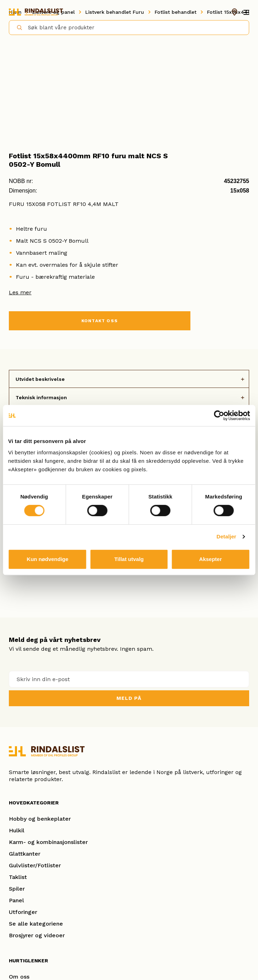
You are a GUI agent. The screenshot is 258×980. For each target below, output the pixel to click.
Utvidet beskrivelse (40, 379)
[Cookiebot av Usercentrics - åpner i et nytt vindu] (219, 415)
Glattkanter (25, 854)
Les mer (20, 292)
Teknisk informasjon (41, 397)
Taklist (18, 877)
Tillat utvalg (129, 559)
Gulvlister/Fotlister (35, 865)
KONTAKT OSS (100, 321)
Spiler (17, 889)
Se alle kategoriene (36, 924)
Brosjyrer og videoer (37, 935)
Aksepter (211, 559)
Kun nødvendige (48, 559)
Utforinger (23, 912)
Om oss (19, 977)
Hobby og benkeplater (40, 819)
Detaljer (227, 536)
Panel (16, 900)
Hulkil (17, 830)
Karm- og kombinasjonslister (48, 842)
